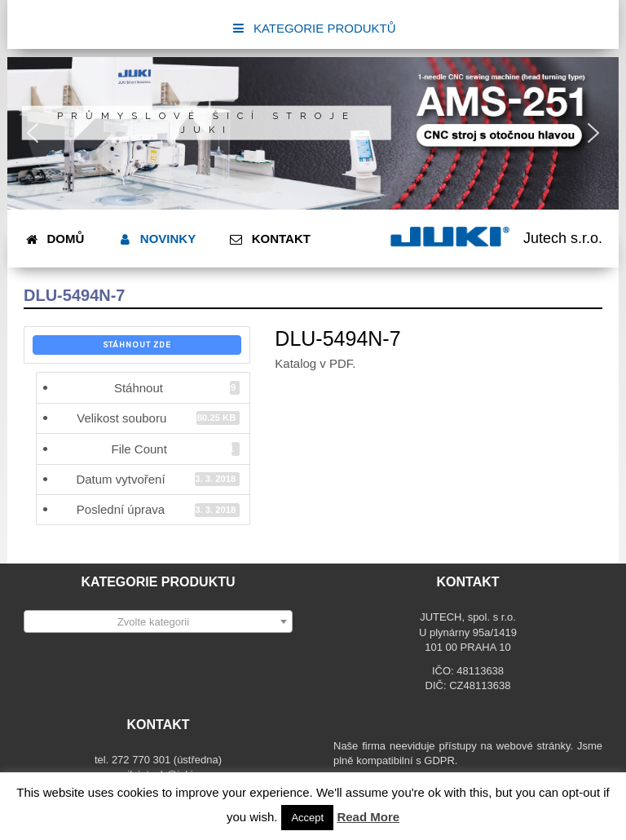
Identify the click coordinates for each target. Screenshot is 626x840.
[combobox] (158, 621)
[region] (313, 134)
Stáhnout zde (137, 345)
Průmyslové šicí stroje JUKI (207, 123)
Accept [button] (307, 818)
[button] (33, 133)
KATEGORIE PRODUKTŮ (313, 28)
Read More (368, 817)
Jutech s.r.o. (563, 238)
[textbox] (158, 622)
